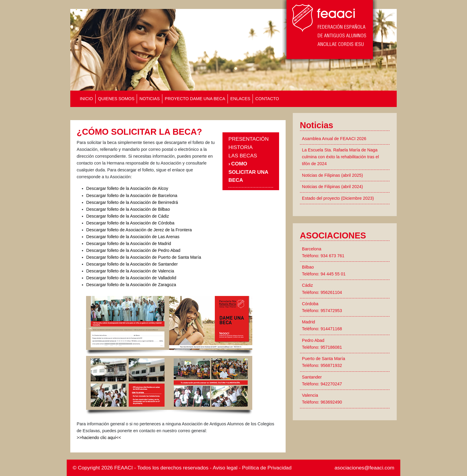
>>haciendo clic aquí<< (99, 438)
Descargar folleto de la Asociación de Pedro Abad (133, 250)
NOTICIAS (150, 99)
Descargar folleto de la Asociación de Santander (132, 264)
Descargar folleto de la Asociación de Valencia (130, 271)
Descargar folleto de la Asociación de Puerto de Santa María (144, 257)
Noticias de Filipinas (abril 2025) (333, 175)
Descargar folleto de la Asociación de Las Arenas (133, 237)
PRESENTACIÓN (249, 139)
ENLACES (240, 99)
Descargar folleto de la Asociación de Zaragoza (131, 285)
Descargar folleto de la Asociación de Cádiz (128, 216)
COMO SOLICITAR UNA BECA (248, 172)
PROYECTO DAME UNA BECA (195, 99)
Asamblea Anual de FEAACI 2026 (334, 139)
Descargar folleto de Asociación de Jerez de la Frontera (139, 230)
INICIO (86, 99)
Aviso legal (225, 468)
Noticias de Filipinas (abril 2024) (333, 187)
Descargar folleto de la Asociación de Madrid (129, 244)
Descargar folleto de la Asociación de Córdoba (130, 223)
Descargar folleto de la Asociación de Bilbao (128, 209)
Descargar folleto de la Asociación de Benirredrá (132, 202)
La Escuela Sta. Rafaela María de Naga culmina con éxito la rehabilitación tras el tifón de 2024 (340, 157)
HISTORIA (240, 147)
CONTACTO (267, 99)
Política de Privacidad (267, 468)
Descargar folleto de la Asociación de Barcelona (132, 196)
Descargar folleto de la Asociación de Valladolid (131, 278)
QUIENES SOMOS (116, 99)
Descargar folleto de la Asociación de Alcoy (127, 188)
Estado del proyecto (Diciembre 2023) (338, 198)
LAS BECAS (243, 156)
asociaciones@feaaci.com (364, 468)
